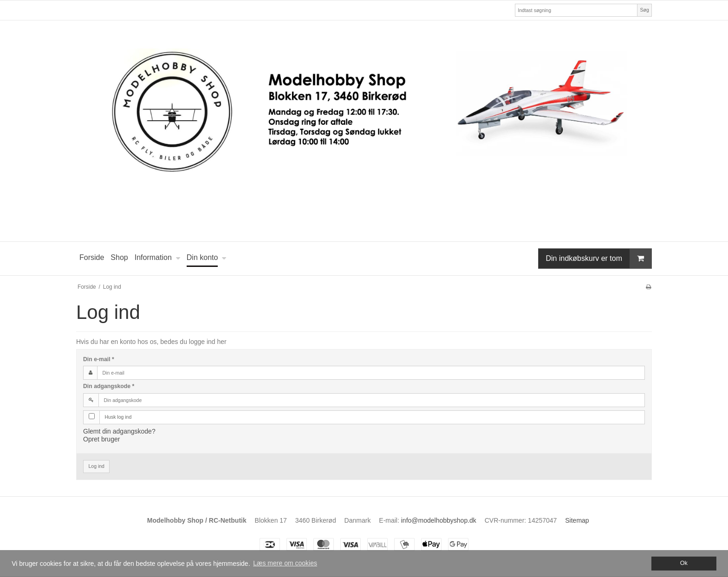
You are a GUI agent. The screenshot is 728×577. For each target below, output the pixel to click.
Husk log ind (118, 417)
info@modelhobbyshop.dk (439, 520)
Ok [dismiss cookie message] (684, 563)
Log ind (97, 466)
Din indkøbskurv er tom (599, 258)
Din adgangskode (109, 386)
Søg (644, 10)
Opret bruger (101, 439)
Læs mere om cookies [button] (285, 563)
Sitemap (577, 520)
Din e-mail (99, 359)
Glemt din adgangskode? (119, 431)
